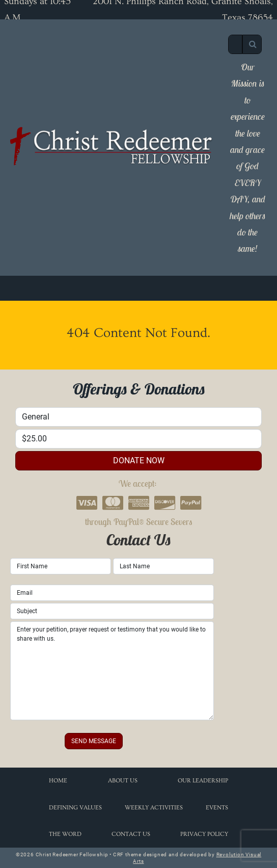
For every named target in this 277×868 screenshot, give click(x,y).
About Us (123, 781)
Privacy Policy (204, 834)
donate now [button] (139, 461)
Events (217, 808)
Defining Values (75, 808)
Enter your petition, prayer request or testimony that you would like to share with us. (112, 671)
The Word (65, 834)
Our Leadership (203, 781)
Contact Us (131, 834)
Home (58, 781)
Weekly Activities (154, 808)
